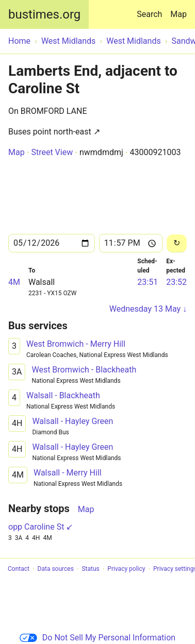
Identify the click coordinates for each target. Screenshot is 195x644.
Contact (19, 569)
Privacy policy (126, 569)
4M (14, 282)
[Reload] (177, 243)
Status (90, 569)
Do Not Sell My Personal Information (98, 638)
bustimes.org (44, 14)
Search (151, 10)
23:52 (176, 282)
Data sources (56, 569)
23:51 (148, 282)
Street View (52, 152)
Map (178, 14)
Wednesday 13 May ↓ (148, 309)
